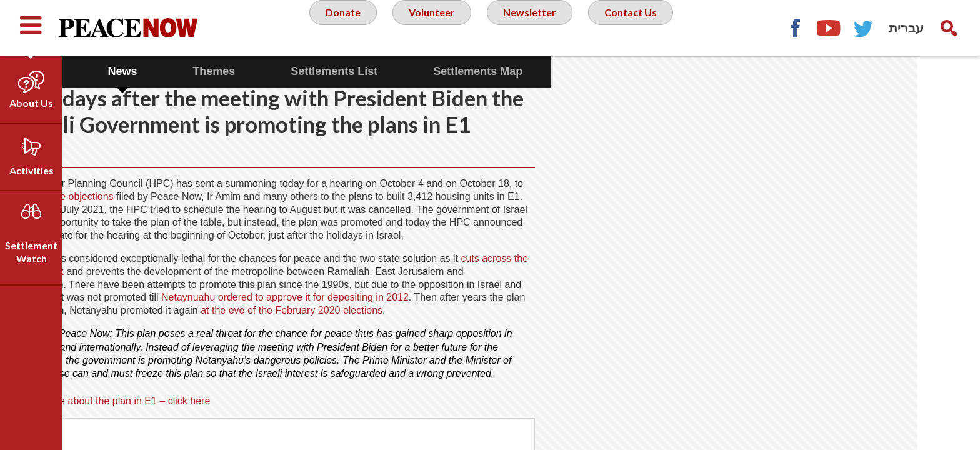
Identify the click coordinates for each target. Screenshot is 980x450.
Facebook (795, 28)
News (185, 71)
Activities (32, 170)
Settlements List (397, 71)
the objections (228, 222)
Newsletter (534, 27)
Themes (276, 71)
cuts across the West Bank (145, 321)
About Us (31, 103)
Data (102, 71)
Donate (337, 27)
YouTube (829, 28)
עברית (906, 28)
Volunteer (430, 27)
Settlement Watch (31, 252)
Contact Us (640, 27)
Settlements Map (540, 71)
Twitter (864, 28)
